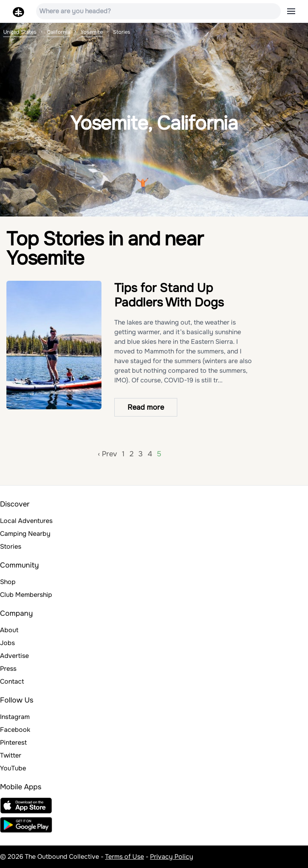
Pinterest (13, 742)
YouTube (13, 768)
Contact (12, 681)
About (9, 630)
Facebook (15, 730)
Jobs (7, 643)
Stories (11, 546)
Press (8, 669)
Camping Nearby (25, 534)
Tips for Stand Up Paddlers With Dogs (169, 295)
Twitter (11, 755)
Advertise (14, 656)
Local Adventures (26, 521)
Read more (146, 407)
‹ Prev (107, 454)
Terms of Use (125, 857)
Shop (8, 582)
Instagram (15, 717)
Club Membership (26, 595)
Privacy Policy (172, 857)
